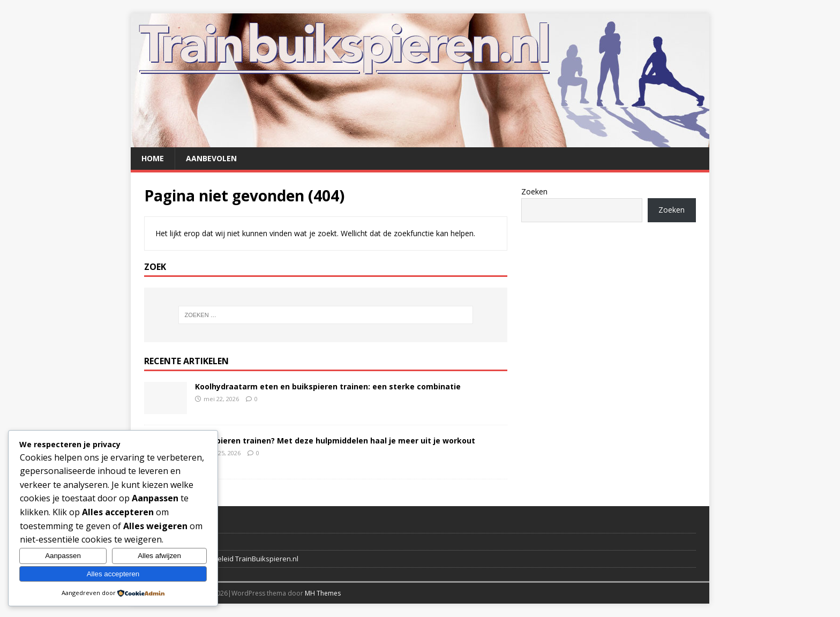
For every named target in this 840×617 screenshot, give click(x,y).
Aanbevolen (211, 158)
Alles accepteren (113, 574)
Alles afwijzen (159, 556)
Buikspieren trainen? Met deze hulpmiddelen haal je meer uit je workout (335, 441)
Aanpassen (63, 556)
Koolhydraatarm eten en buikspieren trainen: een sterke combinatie (328, 386)
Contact (156, 525)
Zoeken (534, 191)
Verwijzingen (165, 541)
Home (153, 158)
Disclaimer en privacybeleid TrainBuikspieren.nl (221, 559)
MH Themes (323, 593)
